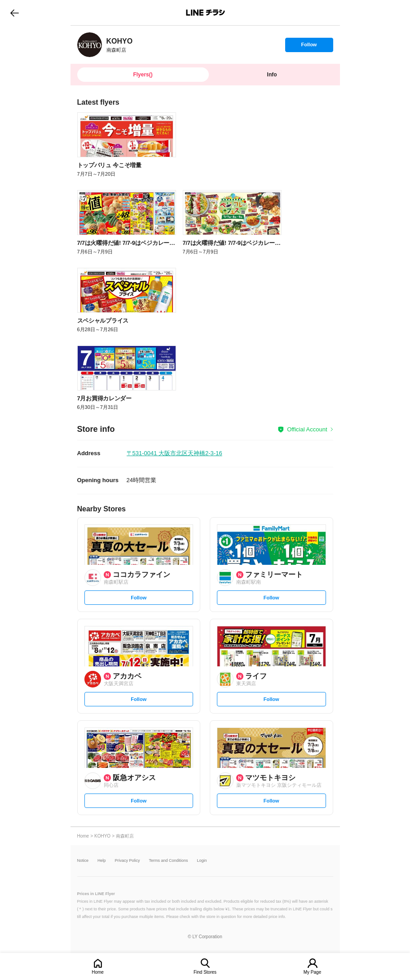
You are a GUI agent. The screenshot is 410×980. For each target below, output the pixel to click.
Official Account (307, 429)
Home (98, 972)
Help (102, 861)
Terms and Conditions (169, 861)
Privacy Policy (128, 861)
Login (202, 861)
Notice (83, 861)
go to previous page (15, 13)
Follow (309, 47)
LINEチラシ (206, 13)
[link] (90, 45)
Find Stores (205, 972)
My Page (312, 972)
